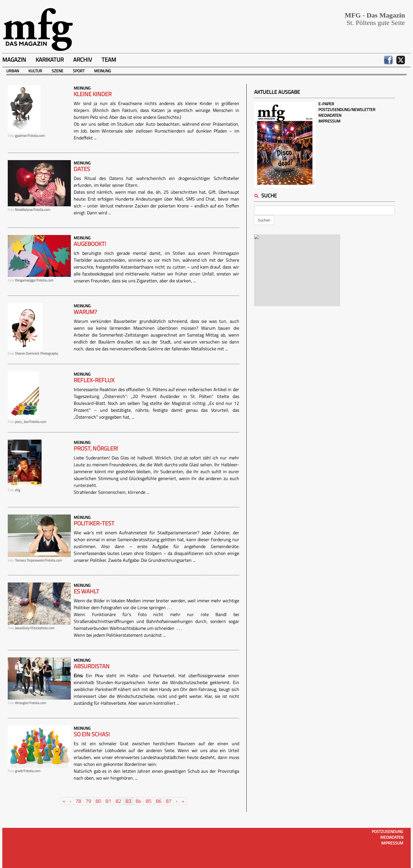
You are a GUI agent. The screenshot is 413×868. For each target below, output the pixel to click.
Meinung (103, 71)
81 (108, 801)
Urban (13, 71)
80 (98, 801)
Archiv (83, 60)
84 (139, 801)
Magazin (14, 60)
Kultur (35, 71)
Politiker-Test (94, 523)
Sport (79, 71)
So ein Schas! (92, 734)
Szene (58, 71)
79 (88, 801)
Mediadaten (330, 115)
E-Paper (326, 104)
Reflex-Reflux (94, 380)
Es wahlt (86, 591)
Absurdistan (92, 666)
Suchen (264, 220)
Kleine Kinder (93, 94)
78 (78, 801)
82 (118, 801)
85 (149, 801)
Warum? (85, 312)
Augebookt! (90, 244)
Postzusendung (387, 831)
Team (109, 60)
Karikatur (50, 60)
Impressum (329, 121)
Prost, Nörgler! (96, 448)
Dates (82, 169)
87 (169, 801)
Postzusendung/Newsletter (347, 109)
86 (159, 801)
